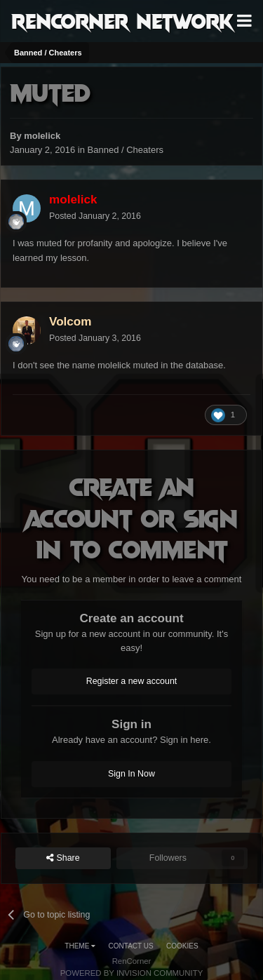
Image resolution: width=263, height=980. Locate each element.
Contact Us (131, 946)
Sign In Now (131, 774)
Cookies (182, 946)
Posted (95, 216)
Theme (80, 946)
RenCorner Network (122, 20)
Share (63, 858)
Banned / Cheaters (126, 150)
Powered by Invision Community (132, 973)
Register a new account (132, 681)
